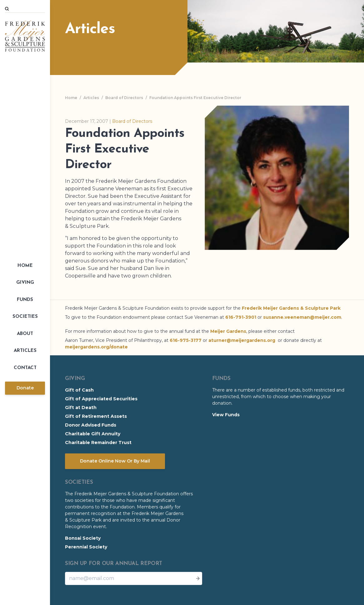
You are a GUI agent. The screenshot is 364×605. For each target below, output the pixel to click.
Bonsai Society (83, 538)
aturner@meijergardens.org (242, 340)
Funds (25, 300)
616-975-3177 (186, 340)
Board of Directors (124, 98)
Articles (25, 351)
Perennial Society (86, 547)
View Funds (226, 415)
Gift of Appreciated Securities (101, 399)
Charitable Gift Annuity (93, 434)
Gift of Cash (79, 390)
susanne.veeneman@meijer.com (302, 317)
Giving (25, 283)
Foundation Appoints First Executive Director (195, 98)
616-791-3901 (241, 317)
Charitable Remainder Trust (98, 442)
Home (25, 266)
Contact (25, 368)
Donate (25, 388)
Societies (25, 317)
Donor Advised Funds (91, 425)
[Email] (134, 578)
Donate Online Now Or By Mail (115, 461)
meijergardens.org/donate (96, 347)
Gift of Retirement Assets (96, 416)
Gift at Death (81, 407)
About (25, 334)
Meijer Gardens (228, 331)
